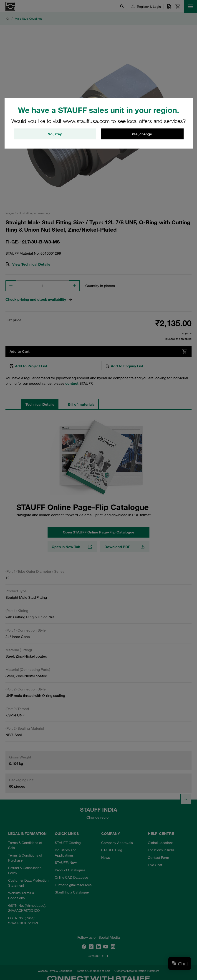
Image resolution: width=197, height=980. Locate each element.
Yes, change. (142, 134)
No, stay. (55, 134)
